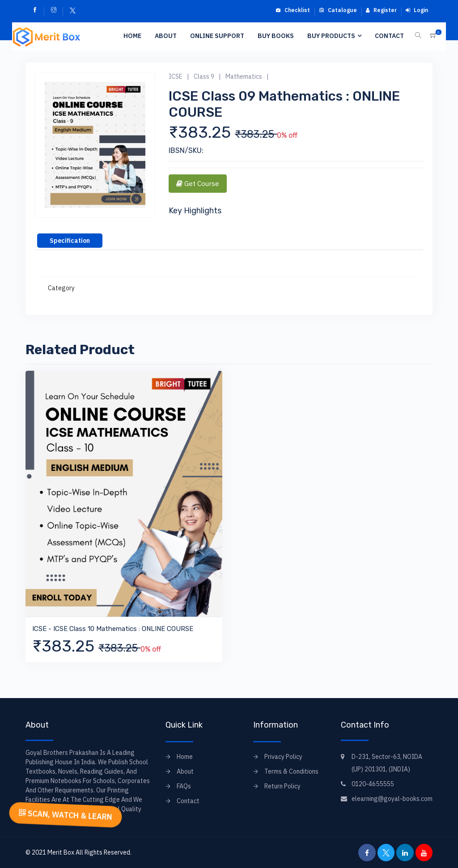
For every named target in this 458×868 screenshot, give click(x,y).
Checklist (293, 10)
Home (132, 36)
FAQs (184, 786)
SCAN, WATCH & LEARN (65, 814)
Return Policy (282, 786)
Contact (389, 36)
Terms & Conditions (291, 771)
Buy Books (276, 36)
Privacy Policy (283, 757)
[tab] (70, 241)
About (166, 36)
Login (417, 10)
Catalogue (338, 10)
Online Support (217, 36)
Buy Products (331, 36)
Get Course (198, 183)
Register (381, 10)
